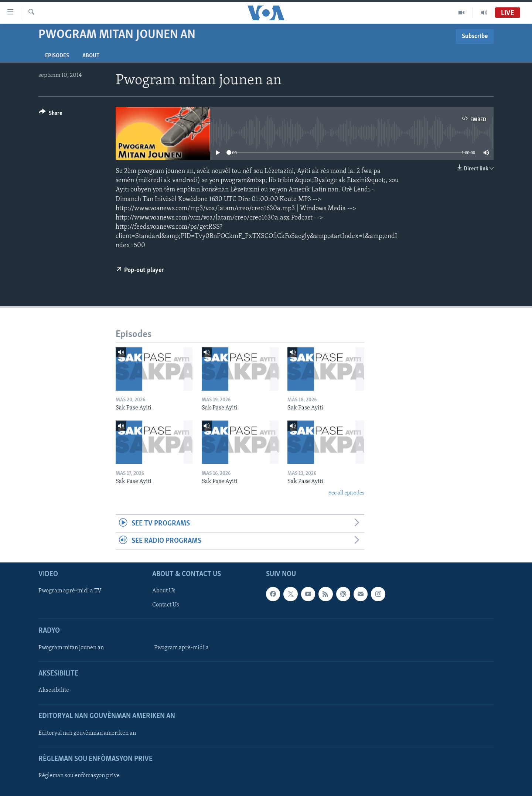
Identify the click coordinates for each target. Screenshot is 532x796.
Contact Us (166, 605)
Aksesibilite (54, 690)
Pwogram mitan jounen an (71, 648)
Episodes (57, 56)
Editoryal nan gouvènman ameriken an (87, 733)
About (91, 56)
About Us (164, 591)
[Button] (50, 114)
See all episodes (346, 493)
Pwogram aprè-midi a (181, 648)
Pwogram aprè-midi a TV (70, 591)
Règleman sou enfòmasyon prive (79, 776)
